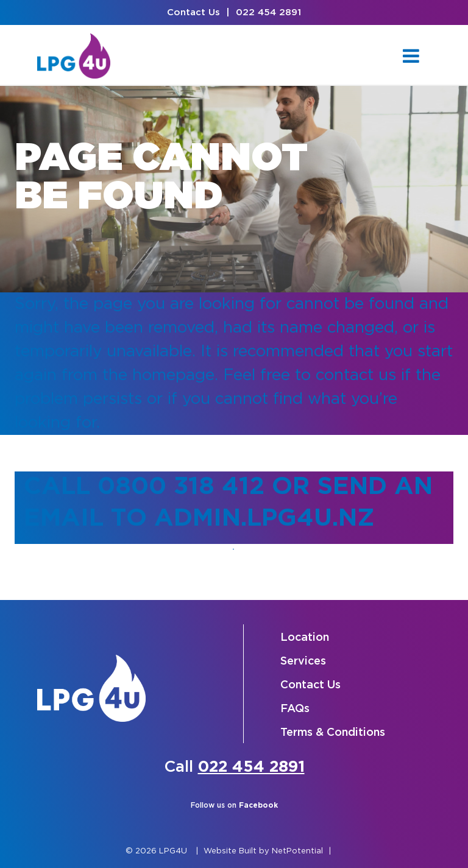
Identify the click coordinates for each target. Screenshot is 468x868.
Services (303, 662)
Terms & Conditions (333, 733)
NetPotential (297, 851)
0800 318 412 (181, 487)
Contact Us (193, 12)
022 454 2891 (268, 12)
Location (305, 638)
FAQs (295, 709)
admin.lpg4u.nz (264, 519)
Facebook (258, 806)
